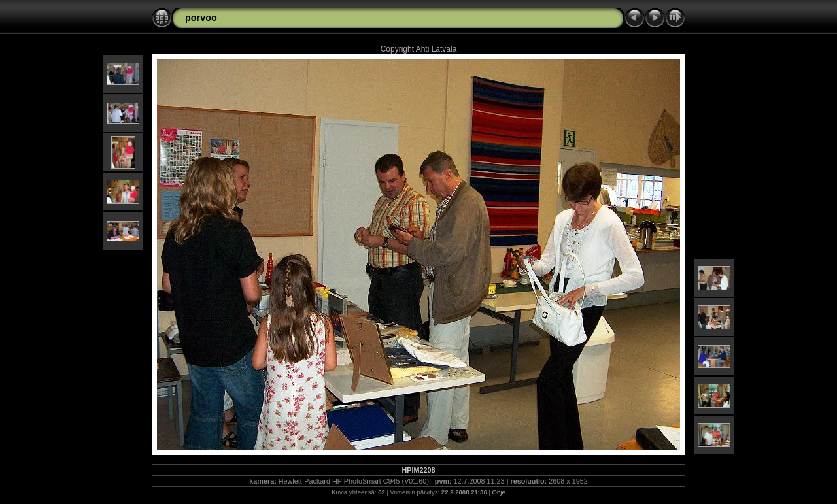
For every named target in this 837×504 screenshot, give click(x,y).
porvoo (201, 18)
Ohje (499, 492)
